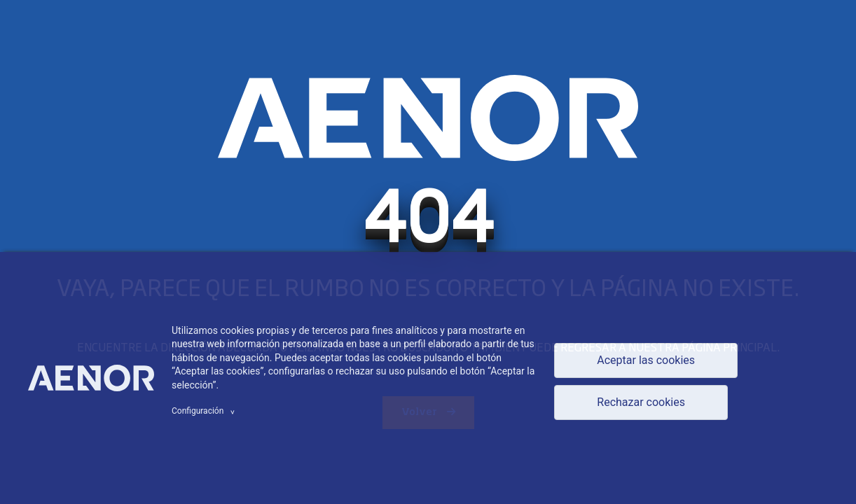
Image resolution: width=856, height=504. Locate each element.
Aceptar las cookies (646, 360)
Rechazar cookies (641, 402)
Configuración (205, 411)
